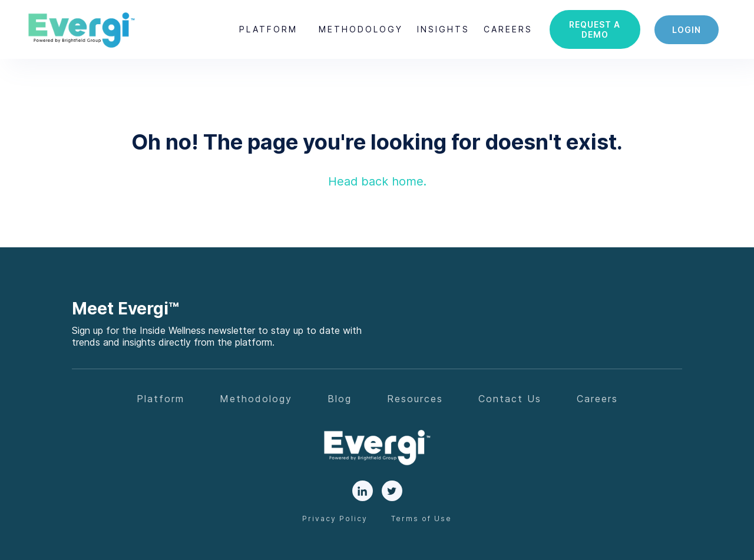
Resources (415, 399)
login (687, 30)
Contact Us (510, 399)
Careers (597, 399)
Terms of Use (421, 518)
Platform (268, 29)
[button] (268, 29)
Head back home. (377, 181)
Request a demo (595, 29)
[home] (81, 29)
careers (508, 29)
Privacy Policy (335, 518)
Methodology (361, 29)
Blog (340, 399)
